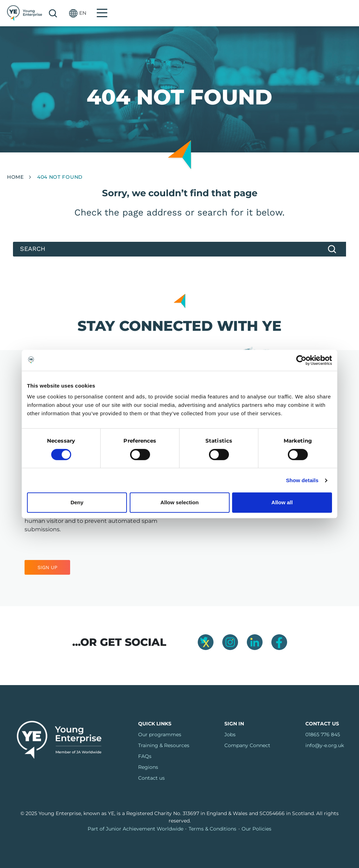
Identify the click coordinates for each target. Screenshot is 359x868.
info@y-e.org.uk (325, 745)
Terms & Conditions (212, 829)
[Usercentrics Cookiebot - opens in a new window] (301, 360)
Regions (148, 767)
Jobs (230, 734)
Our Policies (256, 829)
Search (294, 13)
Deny (77, 502)
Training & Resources (164, 745)
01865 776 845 (323, 734)
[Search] (179, 249)
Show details (302, 480)
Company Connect (247, 745)
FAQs (145, 756)
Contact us (151, 778)
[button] (319, 13)
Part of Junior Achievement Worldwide (136, 829)
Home (15, 177)
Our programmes (160, 734)
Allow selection (179, 502)
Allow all (282, 502)
